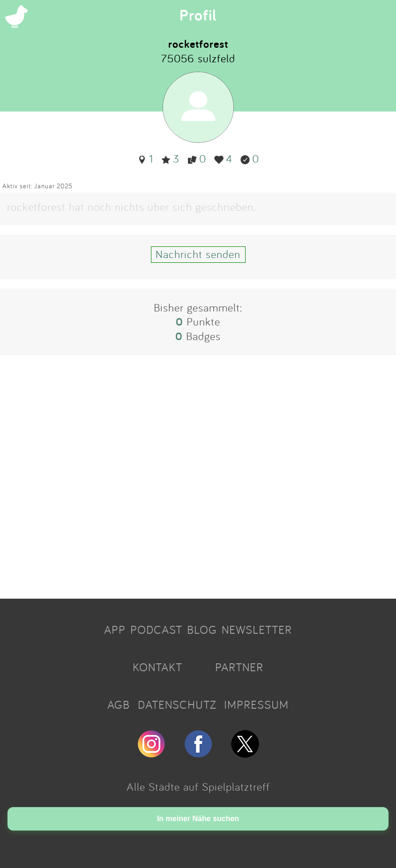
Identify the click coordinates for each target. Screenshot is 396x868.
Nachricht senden (198, 254)
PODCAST (156, 630)
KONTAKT (157, 667)
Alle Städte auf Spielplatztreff (198, 786)
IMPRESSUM (256, 705)
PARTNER (239, 667)
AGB (119, 705)
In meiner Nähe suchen (198, 819)
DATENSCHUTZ (177, 705)
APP (115, 630)
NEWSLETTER (257, 630)
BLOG (202, 630)
